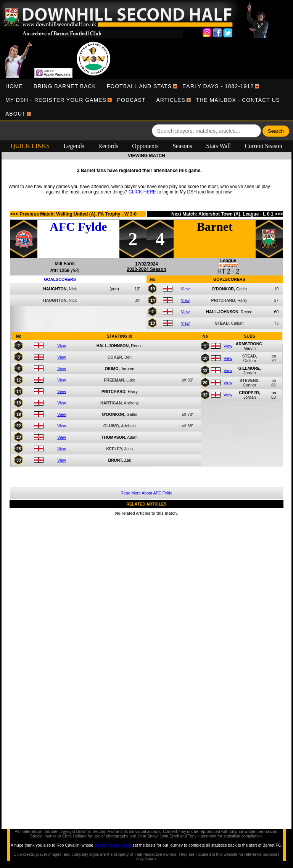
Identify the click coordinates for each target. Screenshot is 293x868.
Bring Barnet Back (65, 86)
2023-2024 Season (146, 269)
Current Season (264, 146)
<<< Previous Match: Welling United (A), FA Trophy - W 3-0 (73, 214)
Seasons (182, 146)
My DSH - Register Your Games (56, 100)
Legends (74, 146)
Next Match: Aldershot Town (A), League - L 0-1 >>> (227, 214)
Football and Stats (139, 86)
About (15, 114)
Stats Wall (218, 146)
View (185, 289)
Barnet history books (113, 845)
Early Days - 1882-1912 (218, 86)
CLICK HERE (142, 192)
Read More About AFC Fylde (146, 493)
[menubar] (146, 100)
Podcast (131, 100)
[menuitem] (14, 86)
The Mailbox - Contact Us (238, 100)
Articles (171, 100)
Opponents (145, 146)
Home (14, 86)
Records (108, 146)
